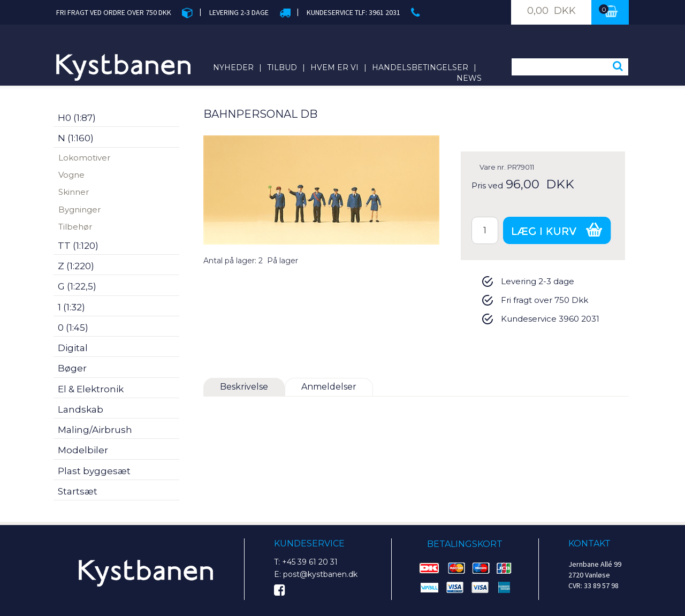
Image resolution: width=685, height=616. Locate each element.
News (469, 78)
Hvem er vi (334, 67)
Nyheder (233, 67)
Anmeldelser (329, 387)
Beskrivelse (244, 387)
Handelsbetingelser (420, 67)
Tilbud (282, 67)
